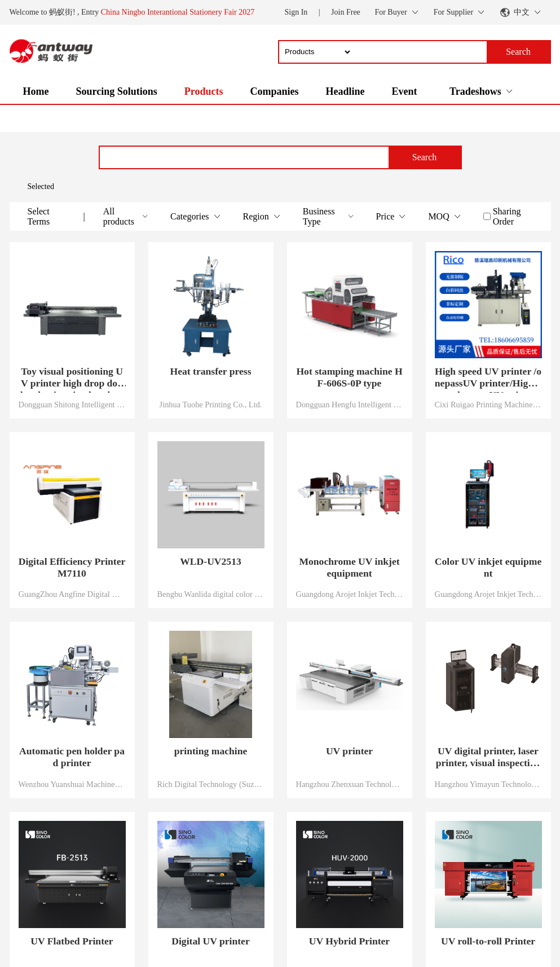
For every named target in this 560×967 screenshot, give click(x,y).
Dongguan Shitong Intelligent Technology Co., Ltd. (72, 405)
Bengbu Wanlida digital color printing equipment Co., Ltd (211, 594)
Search (425, 157)
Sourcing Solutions (116, 91)
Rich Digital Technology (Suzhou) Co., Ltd (211, 784)
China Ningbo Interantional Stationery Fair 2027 (178, 12)
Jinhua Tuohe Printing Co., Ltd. (211, 405)
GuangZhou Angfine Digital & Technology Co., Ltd (72, 594)
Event (404, 91)
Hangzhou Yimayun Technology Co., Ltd (488, 784)
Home (36, 91)
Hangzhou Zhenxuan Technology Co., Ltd (350, 784)
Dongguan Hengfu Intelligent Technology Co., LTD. (350, 405)
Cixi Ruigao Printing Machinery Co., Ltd (488, 405)
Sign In (296, 12)
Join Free (346, 12)
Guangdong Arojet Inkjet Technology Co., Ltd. (350, 594)
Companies (274, 91)
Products (204, 91)
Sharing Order (507, 216)
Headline (345, 91)
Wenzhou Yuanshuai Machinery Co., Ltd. (72, 784)
